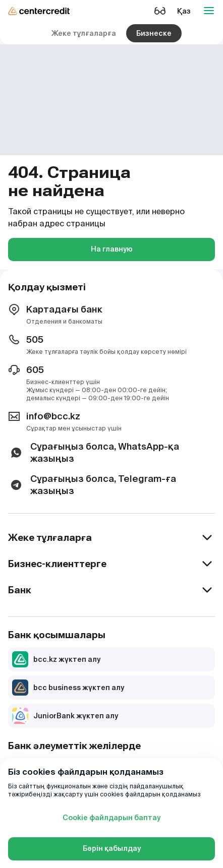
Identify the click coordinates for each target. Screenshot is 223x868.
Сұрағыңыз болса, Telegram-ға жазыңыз (92, 485)
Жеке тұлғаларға (84, 33)
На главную (112, 249)
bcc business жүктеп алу (68, 688)
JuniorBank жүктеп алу (65, 716)
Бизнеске (154, 33)
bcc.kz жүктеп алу (56, 659)
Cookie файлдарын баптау (111, 818)
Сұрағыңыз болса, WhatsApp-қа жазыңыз (94, 452)
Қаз (184, 11)
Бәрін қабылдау (112, 848)
